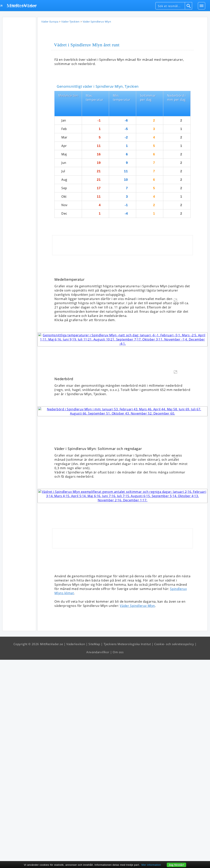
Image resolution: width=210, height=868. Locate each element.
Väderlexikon (76, 852)
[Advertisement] (19, 77)
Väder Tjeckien (70, 22)
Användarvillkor (98, 860)
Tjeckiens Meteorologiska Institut (127, 852)
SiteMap (94, 852)
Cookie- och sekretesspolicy (174, 852)
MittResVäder (22, 6)
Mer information (151, 865)
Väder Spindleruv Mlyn (137, 814)
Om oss (118, 860)
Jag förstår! (176, 865)
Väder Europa (50, 22)
